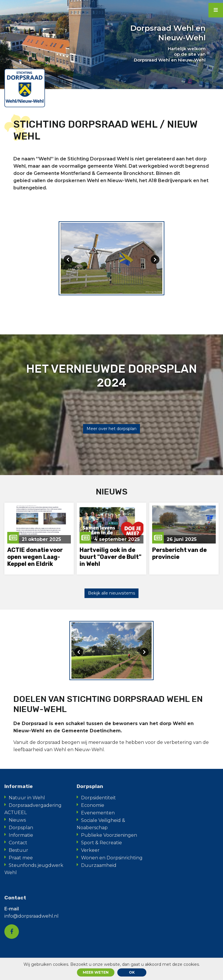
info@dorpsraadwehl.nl (32, 917)
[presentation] (68, 260)
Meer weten (96, 972)
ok (132, 972)
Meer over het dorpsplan (111, 429)
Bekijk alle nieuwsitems (111, 594)
